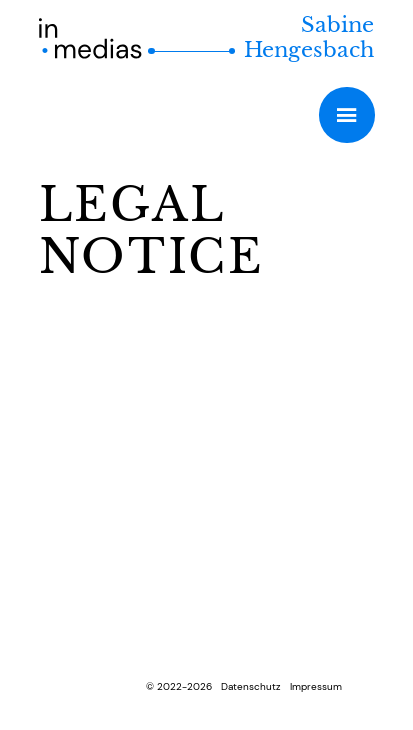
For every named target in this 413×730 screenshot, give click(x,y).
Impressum (316, 686)
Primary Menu (346, 114)
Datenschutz (251, 686)
